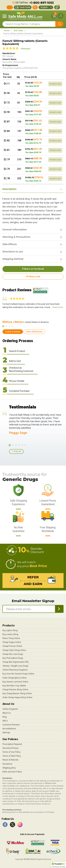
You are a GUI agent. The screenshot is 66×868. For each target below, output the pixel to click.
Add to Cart (55, 84)
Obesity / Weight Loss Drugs (15, 666)
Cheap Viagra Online (12, 642)
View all (17, 451)
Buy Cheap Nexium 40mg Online (17, 694)
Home (7, 30)
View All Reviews (34, 332)
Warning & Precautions (16, 237)
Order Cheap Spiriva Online (15, 678)
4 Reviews (25, 49)
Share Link (33, 277)
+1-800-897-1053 (42, 3)
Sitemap (6, 733)
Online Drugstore (10, 709)
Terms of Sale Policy (12, 756)
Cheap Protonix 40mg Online (15, 690)
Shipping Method (13, 259)
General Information (15, 230)
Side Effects (10, 244)
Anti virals (18, 30)
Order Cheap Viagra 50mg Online (17, 697)
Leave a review (13, 332)
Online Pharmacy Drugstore (15, 670)
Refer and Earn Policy (12, 772)
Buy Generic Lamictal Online (15, 682)
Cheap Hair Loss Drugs (13, 654)
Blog (5, 717)
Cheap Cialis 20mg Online (14, 650)
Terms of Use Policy (11, 752)
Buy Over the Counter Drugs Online (18, 674)
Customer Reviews (11, 725)
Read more (58, 307)
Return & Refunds (10, 760)
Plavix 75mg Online (11, 638)
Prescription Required (12, 744)
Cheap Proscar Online (12, 646)
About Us (7, 713)
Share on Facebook (33, 269)
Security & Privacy (11, 748)
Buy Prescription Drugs (13, 658)
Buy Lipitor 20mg (10, 630)
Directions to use (13, 252)
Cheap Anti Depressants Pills (16, 662)
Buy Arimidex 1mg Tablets (14, 686)
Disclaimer (7, 764)
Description (9, 189)
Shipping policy (9, 768)
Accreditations (9, 729)
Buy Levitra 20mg (10, 634)
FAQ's (5, 721)
